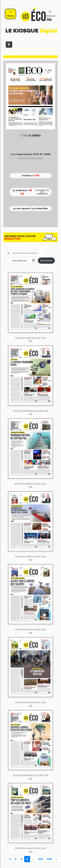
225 (49, 859)
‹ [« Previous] (5, 859)
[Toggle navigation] (9, 45)
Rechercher (46, 261)
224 (41, 859)
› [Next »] (56, 859)
